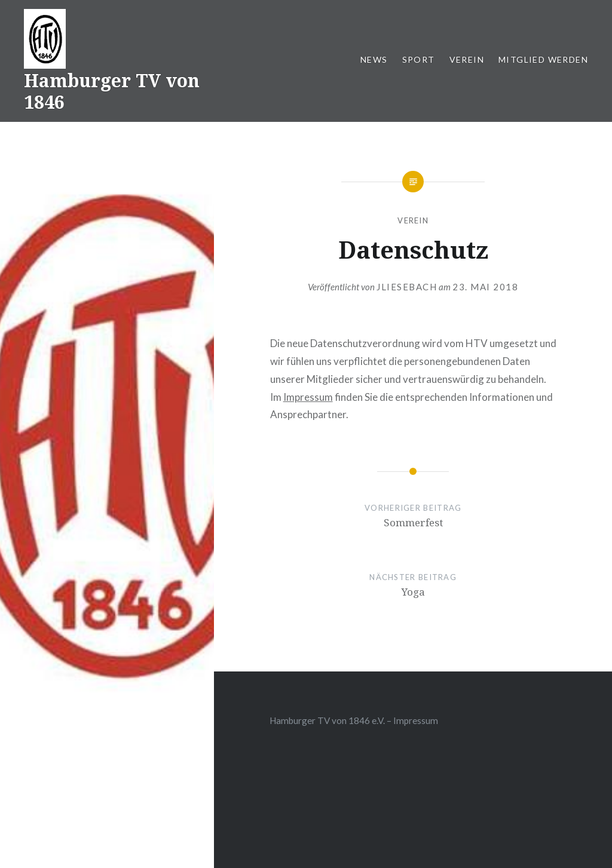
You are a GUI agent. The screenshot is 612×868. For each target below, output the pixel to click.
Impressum (308, 397)
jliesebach (407, 287)
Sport (419, 59)
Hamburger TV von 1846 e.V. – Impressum (354, 720)
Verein (467, 59)
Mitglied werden (543, 59)
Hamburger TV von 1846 (112, 91)
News (374, 59)
